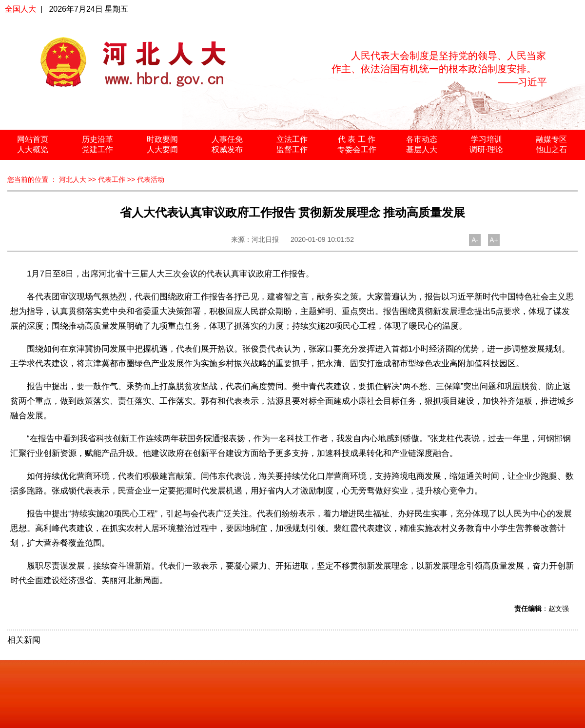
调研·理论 (486, 149)
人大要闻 (162, 149)
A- (475, 240)
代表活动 (151, 179)
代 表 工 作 (357, 139)
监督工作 (292, 149)
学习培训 (487, 139)
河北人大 (73, 179)
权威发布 (227, 149)
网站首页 (33, 139)
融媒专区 (551, 139)
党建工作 (97, 149)
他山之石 (551, 149)
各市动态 (422, 139)
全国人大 (20, 9)
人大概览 (33, 149)
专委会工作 (357, 149)
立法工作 (292, 139)
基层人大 (422, 149)
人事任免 (227, 139)
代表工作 (112, 179)
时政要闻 (162, 139)
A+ (494, 240)
